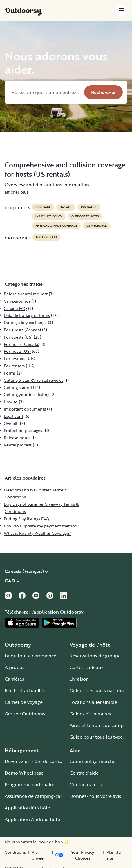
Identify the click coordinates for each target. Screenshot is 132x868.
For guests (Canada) (22, 330)
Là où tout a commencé (30, 656)
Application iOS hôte (27, 808)
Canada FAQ (15, 308)
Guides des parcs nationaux (99, 690)
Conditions (15, 852)
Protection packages (23, 430)
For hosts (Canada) (21, 344)
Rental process (18, 445)
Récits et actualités (25, 690)
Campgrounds (17, 301)
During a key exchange (25, 322)
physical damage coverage (56, 226)
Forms (10, 373)
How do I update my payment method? (41, 526)
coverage (43, 207)
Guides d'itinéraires (90, 714)
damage (66, 207)
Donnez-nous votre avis (95, 796)
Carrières (14, 679)
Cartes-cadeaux (87, 667)
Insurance (89, 207)
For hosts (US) (46, 237)
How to (11, 402)
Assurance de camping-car (33, 796)
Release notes (17, 438)
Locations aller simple (93, 702)
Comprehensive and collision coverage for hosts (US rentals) (65, 169)
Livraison (79, 679)
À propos (15, 667)
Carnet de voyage (24, 702)
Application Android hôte (32, 819)
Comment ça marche (93, 761)
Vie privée (38, 855)
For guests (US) (18, 337)
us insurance (97, 226)
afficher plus (17, 192)
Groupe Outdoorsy (25, 714)
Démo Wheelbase (24, 773)
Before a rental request (26, 294)
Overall (10, 423)
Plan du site (114, 855)
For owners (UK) (19, 358)
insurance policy (49, 216)
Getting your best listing (27, 394)
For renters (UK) (19, 366)
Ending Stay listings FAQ (27, 519)
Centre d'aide (84, 773)
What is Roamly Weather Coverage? (37, 533)
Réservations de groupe (95, 656)
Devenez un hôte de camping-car (41, 761)
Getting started (18, 387)
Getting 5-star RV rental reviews (34, 380)
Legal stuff (13, 416)
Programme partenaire (29, 784)
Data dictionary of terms (27, 315)
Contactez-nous (87, 784)
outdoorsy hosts (85, 216)
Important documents (25, 409)
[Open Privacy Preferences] (78, 855)
